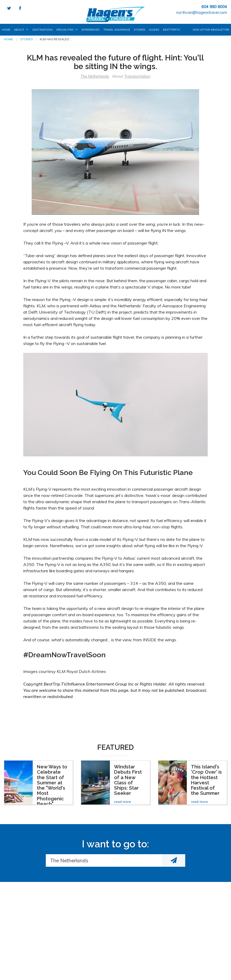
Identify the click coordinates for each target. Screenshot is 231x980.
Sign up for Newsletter (211, 30)
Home (6, 30)
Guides (154, 30)
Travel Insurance (117, 30)
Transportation (137, 76)
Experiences (91, 30)
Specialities (65, 30)
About (19, 30)
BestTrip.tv (171, 30)
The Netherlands (95, 76)
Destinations (43, 30)
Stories (139, 30)
